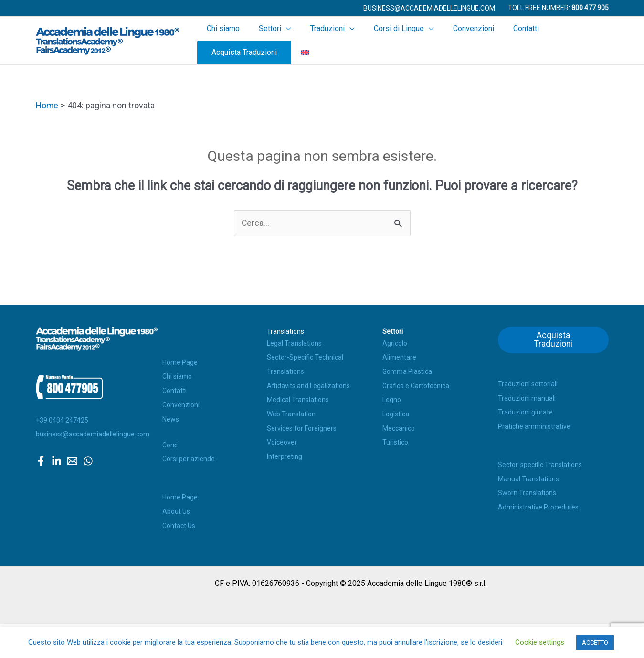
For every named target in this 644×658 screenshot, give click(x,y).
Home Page (180, 360)
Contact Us (179, 523)
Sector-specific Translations (540, 463)
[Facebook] (41, 459)
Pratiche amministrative (534, 425)
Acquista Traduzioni (549, 39)
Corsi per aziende (189, 457)
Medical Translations (298, 398)
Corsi (170, 443)
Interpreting (285, 454)
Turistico (395, 440)
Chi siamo (236, 39)
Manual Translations (528, 477)
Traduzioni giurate (525, 410)
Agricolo (395, 341)
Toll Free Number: (558, 8)
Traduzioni (320, 39)
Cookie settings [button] (540, 642)
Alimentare (399, 355)
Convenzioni (446, 39)
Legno (392, 398)
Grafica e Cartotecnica (416, 383)
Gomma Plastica (407, 369)
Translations (285, 329)
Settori (273, 39)
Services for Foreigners (302, 426)
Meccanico (399, 426)
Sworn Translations (527, 491)
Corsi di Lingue (382, 39)
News (171, 417)
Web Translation (291, 412)
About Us (176, 509)
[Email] (72, 459)
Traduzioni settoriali (528, 382)
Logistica (396, 412)
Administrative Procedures (538, 505)
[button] (429, 8)
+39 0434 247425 (62, 418)
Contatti (489, 39)
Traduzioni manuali (527, 396)
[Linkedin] (57, 459)
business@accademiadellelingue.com (93, 432)
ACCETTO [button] (595, 642)
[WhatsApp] (88, 459)
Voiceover (282, 440)
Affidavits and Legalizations (308, 383)
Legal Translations (294, 341)
